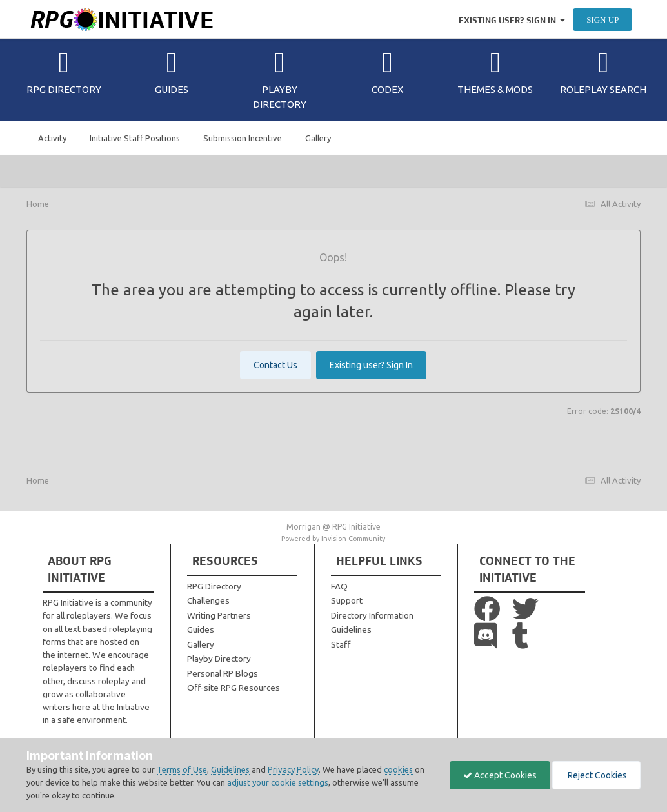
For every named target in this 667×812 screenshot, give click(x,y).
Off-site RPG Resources (234, 688)
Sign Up (602, 20)
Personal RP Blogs (223, 673)
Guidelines (351, 629)
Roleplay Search (603, 72)
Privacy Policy (293, 769)
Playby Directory (280, 79)
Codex (387, 72)
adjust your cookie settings (278, 782)
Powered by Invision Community (333, 539)
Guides (172, 72)
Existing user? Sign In (512, 20)
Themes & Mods (495, 72)
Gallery (318, 138)
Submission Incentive (243, 138)
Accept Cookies (500, 775)
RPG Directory (64, 72)
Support (347, 600)
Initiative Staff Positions (135, 138)
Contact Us (275, 365)
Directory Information (372, 615)
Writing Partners (219, 615)
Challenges (208, 600)
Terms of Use (182, 769)
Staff (341, 644)
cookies (398, 769)
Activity (52, 138)
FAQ (339, 586)
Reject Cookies (596, 775)
